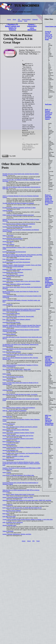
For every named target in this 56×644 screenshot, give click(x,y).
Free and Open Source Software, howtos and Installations (19, 224)
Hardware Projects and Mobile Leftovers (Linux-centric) (18, 439)
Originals (35, 19)
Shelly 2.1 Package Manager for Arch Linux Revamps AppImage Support (49, 114)
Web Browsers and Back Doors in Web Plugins (16, 430)
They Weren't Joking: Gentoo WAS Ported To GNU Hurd (18, 494)
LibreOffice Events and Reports (11, 322)
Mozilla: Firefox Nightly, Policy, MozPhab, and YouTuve (18, 436)
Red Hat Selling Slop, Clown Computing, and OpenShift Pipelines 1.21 (22, 453)
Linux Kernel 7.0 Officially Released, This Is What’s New (18, 475)
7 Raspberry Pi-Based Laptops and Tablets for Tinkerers (12, 27)
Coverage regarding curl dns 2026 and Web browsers (18, 349)
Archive (20, 21)
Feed (26, 21)
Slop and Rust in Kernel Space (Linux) (13, 459)
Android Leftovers (8, 211)
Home (9, 19)
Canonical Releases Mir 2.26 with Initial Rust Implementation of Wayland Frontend (50, 361)
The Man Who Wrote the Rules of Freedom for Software (18, 203)
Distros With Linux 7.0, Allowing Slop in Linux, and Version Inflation (21, 281)
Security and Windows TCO (10, 450)
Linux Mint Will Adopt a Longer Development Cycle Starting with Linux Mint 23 (49, 282)
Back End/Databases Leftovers (11, 441)
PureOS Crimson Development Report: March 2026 (17, 227)
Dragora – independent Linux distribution (32, 27)
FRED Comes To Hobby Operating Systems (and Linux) (18, 215)
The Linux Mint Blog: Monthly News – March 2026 (17, 369)
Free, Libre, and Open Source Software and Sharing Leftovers (20, 427)
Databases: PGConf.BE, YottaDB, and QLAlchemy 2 (17, 269)
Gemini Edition (26, 19)
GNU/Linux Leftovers (8, 244)
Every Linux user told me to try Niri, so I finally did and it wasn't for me (22, 508)
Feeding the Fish (7, 416)
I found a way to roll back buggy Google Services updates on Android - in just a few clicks (28, 519)
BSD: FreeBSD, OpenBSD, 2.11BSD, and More (16, 456)
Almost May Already (8, 241)
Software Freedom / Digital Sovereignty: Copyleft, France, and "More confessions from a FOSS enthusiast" (22, 266)
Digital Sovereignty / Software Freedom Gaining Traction (18, 433)
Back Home (6, 514)
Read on (5, 156)
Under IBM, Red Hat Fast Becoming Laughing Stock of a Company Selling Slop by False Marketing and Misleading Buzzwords (21, 310)
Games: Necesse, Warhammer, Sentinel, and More (17, 534)
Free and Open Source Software (12, 352)
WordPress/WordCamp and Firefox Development (16, 262)
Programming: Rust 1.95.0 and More (13, 272)
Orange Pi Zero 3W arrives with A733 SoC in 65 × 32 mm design (49, 36)
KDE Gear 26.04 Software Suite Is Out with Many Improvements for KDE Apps (49, 420)
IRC (19, 19)
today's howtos (7, 278)
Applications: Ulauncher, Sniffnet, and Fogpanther (17, 284)
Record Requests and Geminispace (13, 239)
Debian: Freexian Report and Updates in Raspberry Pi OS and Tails (22, 447)
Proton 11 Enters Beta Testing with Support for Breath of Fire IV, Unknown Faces (49, 200)
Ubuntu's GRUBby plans (9, 525)
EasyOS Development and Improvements (14, 252)
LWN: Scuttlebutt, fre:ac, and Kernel (13, 522)
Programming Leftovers (9, 334)
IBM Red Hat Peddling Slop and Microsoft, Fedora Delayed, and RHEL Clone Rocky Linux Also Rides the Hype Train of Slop (22, 255)
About (14, 19)
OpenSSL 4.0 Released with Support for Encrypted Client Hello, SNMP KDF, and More (27, 500)
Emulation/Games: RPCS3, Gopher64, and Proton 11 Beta (19, 208)
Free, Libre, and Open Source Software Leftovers (16, 259)
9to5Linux (48, 104)
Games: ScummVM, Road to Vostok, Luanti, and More (18, 497)
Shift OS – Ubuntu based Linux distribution (15, 411)
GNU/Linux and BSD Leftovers (11, 314)
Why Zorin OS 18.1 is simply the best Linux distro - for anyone (20, 394)
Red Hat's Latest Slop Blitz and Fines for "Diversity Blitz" (18, 316)
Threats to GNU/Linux (9, 424)
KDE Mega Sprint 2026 (9, 516)
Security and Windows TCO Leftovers (13, 275)
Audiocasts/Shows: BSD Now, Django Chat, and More (18, 355)
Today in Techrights (8, 236)
